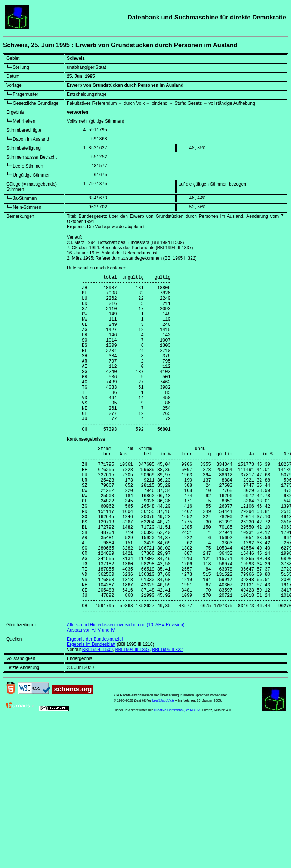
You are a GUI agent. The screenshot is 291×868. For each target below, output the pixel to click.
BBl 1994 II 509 (97, 719)
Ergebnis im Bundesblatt (91, 714)
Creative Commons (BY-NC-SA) (178, 780)
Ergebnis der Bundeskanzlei (95, 709)
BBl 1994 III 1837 (132, 719)
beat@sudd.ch (163, 770)
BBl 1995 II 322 (167, 719)
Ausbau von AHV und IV (91, 700)
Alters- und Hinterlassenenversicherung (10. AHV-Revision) (126, 694)
